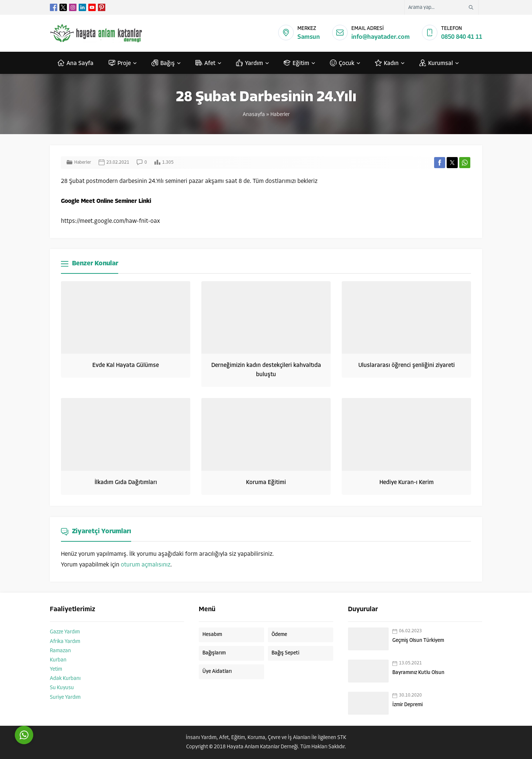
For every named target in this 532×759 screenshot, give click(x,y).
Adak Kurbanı (65, 679)
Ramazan (60, 651)
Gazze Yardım (65, 632)
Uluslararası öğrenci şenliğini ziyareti (407, 365)
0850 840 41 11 (462, 37)
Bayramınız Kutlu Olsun (418, 673)
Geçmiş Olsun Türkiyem (418, 641)
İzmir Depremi (407, 705)
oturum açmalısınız (146, 565)
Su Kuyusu (62, 688)
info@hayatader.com (381, 37)
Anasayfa (254, 115)
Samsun (309, 37)
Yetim (56, 669)
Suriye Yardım (65, 697)
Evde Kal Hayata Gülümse (126, 365)
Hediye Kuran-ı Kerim (407, 483)
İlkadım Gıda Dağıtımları (126, 483)
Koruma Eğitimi (266, 483)
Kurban (58, 660)
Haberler (280, 115)
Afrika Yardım (65, 642)
